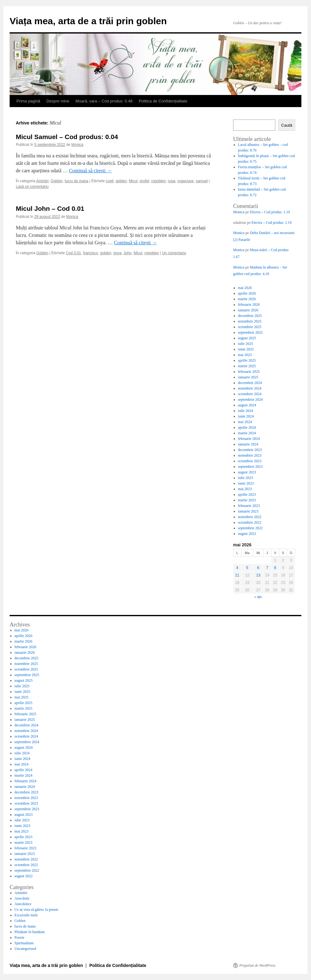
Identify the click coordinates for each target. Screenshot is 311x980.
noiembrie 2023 (250, 455)
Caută (287, 125)
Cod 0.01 (73, 253)
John (128, 253)
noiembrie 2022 (250, 517)
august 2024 (247, 405)
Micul (133, 181)
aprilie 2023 (247, 495)
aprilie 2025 (247, 360)
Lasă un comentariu (32, 187)
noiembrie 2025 (250, 321)
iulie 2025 (246, 344)
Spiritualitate (24, 943)
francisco (91, 253)
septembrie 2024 (250, 400)
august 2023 (247, 472)
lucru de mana (76, 181)
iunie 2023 (246, 483)
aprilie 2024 (247, 427)
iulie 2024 (246, 411)
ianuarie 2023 (248, 511)
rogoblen (158, 181)
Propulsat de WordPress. (258, 965)
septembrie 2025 (250, 332)
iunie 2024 (246, 416)
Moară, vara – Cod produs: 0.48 (104, 101)
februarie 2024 (249, 439)
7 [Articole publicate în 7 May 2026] (267, 568)
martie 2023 (247, 500)
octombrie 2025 (250, 327)
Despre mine (58, 101)
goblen (121, 181)
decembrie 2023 (250, 450)
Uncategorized (25, 949)
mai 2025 (245, 355)
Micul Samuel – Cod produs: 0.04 (67, 137)
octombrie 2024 (250, 394)
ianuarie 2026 (248, 310)
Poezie (20, 937)
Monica (77, 145)
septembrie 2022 (250, 528)
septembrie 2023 (250, 467)
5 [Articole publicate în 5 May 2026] (247, 568)
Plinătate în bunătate (30, 932)
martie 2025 (247, 366)
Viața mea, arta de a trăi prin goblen (88, 21)
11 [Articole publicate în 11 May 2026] (237, 575)
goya (117, 253)
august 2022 (247, 534)
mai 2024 (245, 422)
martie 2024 (247, 433)
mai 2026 (245, 288)
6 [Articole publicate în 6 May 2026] (258, 568)
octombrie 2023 (250, 461)
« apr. (258, 597)
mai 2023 (245, 489)
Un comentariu (174, 253)
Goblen (57, 181)
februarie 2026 (249, 305)
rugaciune (185, 181)
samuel (202, 181)
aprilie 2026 (247, 293)
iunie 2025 (246, 349)
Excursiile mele (26, 915)
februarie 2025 (249, 372)
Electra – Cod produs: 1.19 (270, 212)
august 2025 (247, 338)
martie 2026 (247, 299)
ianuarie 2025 (248, 377)
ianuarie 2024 (248, 444)
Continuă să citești (90, 171)
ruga (172, 181)
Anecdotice (23, 904)
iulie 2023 (246, 478)
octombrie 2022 (250, 522)
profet (144, 181)
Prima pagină (28, 101)
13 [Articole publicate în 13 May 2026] (258, 575)
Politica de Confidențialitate (163, 101)
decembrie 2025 (250, 316)
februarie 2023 (249, 506)
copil (110, 181)
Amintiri (42, 181)
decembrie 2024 (250, 383)
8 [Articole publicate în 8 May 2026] (275, 568)
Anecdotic (22, 898)
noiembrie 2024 (250, 388)
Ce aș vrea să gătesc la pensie (36, 910)
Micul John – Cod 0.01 (50, 208)
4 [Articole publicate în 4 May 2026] (237, 568)
